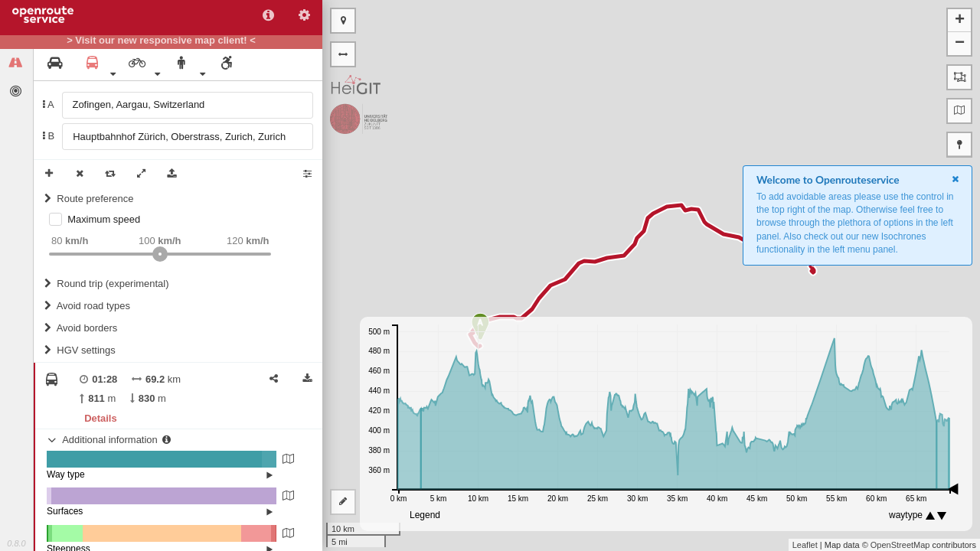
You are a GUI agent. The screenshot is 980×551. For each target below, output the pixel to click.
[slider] (160, 254)
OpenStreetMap (900, 545)
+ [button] (960, 21)
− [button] (960, 44)
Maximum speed (104, 219)
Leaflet (805, 545)
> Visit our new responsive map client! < (161, 41)
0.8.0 (16, 543)
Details (100, 418)
